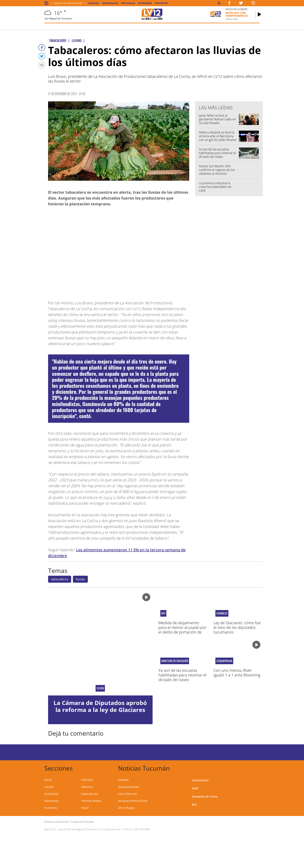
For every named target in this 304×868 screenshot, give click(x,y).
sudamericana (224, 661)
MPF (163, 613)
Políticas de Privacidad (82, 822)
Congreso (222, 613)
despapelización (129, 787)
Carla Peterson (128, 794)
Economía (145, 3)
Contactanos (200, 780)
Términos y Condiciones (56, 822)
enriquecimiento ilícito (133, 801)
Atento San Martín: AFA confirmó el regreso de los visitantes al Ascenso (217, 170)
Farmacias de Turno (205, 796)
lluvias (80, 579)
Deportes (161, 3)
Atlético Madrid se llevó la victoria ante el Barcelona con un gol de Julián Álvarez (218, 136)
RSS (194, 805)
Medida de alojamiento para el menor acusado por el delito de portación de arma (182, 630)
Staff (195, 788)
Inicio (48, 780)
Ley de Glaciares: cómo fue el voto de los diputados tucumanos (237, 627)
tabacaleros (60, 579)
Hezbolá (123, 780)
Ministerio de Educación (175, 661)
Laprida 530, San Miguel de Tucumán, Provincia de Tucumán (89, 829)
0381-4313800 (142, 829)
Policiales (128, 3)
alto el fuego (126, 808)
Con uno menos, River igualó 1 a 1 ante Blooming (237, 673)
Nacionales (110, 3)
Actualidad (51, 794)
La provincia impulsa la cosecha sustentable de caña (215, 187)
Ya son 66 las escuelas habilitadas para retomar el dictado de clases (217, 153)
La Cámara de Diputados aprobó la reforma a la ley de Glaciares (100, 706)
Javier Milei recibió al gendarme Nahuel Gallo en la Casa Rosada (217, 119)
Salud (85, 808)
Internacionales (91, 801)
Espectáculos (90, 794)
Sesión (100, 688)
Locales (94, 3)
